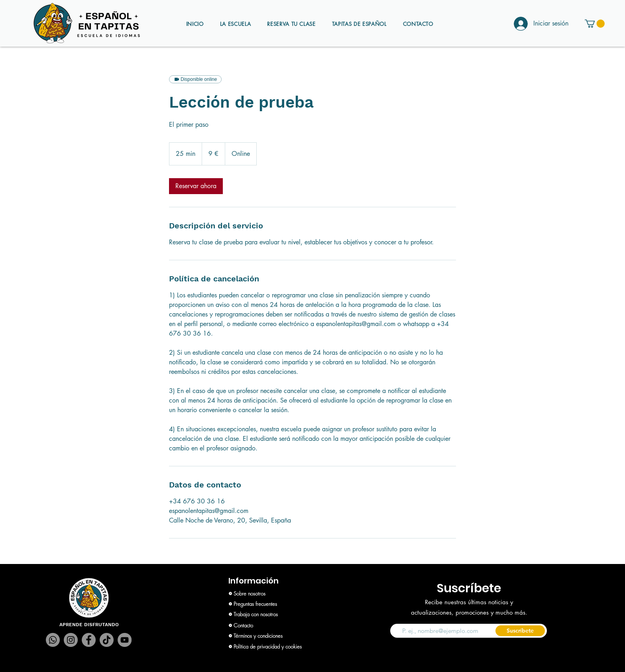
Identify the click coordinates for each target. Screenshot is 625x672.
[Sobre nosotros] (269, 593)
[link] (196, 186)
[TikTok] (107, 640)
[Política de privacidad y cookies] (269, 646)
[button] (595, 24)
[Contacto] (269, 625)
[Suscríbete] (520, 631)
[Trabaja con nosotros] (269, 614)
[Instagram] (71, 640)
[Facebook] (89, 640)
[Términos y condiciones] (269, 636)
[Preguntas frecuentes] (269, 604)
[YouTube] (125, 640)
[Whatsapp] (53, 640)
